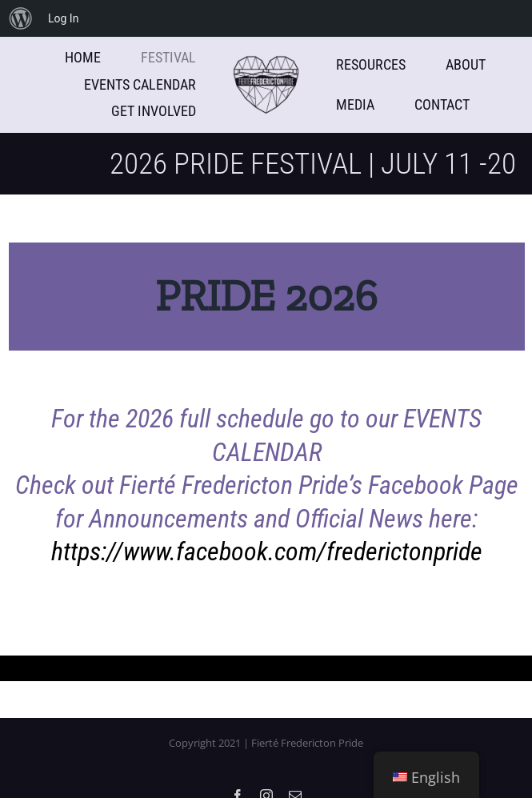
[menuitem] (21, 18)
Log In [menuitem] (63, 18)
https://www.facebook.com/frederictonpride (267, 551)
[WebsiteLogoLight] (266, 62)
